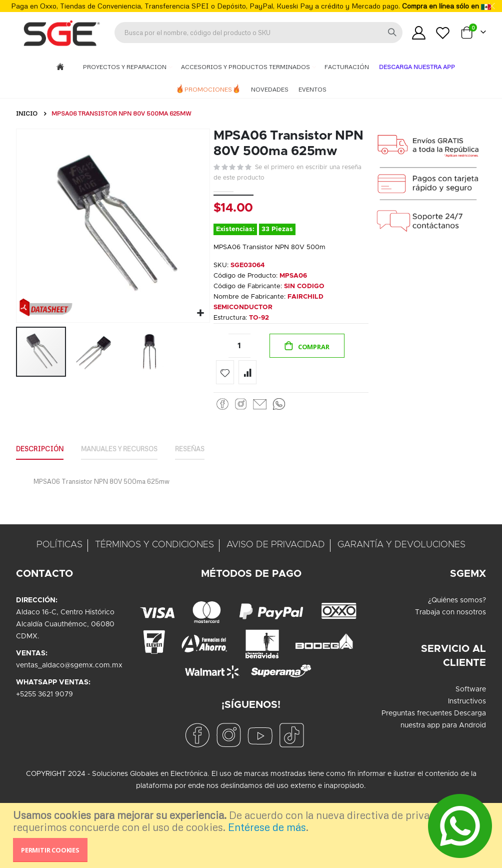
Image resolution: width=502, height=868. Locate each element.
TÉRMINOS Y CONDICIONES (154, 562)
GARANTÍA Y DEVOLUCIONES (401, 562)
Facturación (347, 67)
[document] (252, 835)
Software (471, 706)
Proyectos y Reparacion (125, 67)
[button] (199, 312)
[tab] (42, 465)
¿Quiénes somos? (457, 617)
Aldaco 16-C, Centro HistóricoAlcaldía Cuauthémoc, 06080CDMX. (65, 641)
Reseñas (207, 465)
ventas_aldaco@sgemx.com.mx (69, 682)
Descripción (42, 465)
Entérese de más (267, 827)
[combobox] (258, 33)
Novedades (270, 89)
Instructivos (467, 718)
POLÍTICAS (59, 562)
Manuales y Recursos (129, 465)
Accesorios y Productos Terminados (246, 67)
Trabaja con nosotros (450, 629)
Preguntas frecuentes (417, 730)
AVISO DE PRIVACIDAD (276, 562)
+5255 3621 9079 (44, 711)
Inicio (27, 113)
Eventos (312, 89)
